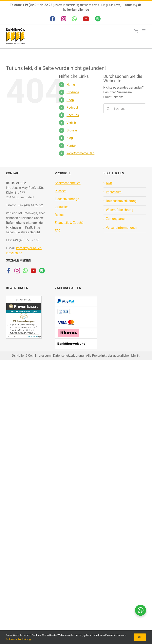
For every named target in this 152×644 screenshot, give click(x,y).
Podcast (72, 108)
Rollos (59, 215)
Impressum (114, 192)
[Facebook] (9, 271)
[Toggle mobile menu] (144, 31)
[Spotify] (42, 271)
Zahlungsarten (116, 219)
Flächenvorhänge (67, 199)
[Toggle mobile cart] (136, 31)
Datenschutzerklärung (121, 201)
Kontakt (72, 146)
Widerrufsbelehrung (120, 210)
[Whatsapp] (25, 271)
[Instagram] (17, 271)
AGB (109, 183)
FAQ (58, 231)
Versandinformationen (122, 228)
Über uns (73, 115)
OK (140, 637)
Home (71, 85)
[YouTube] (33, 271)
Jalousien (62, 207)
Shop (70, 100)
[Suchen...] (125, 108)
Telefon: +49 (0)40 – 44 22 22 (31, 5)
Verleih (71, 123)
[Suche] (108, 108)
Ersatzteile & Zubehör (70, 223)
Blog (70, 138)
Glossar (72, 130)
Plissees (61, 191)
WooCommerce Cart (80, 153)
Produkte (73, 92)
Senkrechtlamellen (68, 183)
